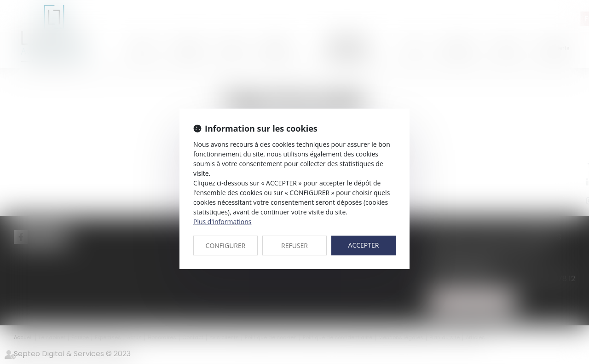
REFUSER (294, 246)
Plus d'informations (222, 222)
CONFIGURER (226, 246)
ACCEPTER (364, 245)
